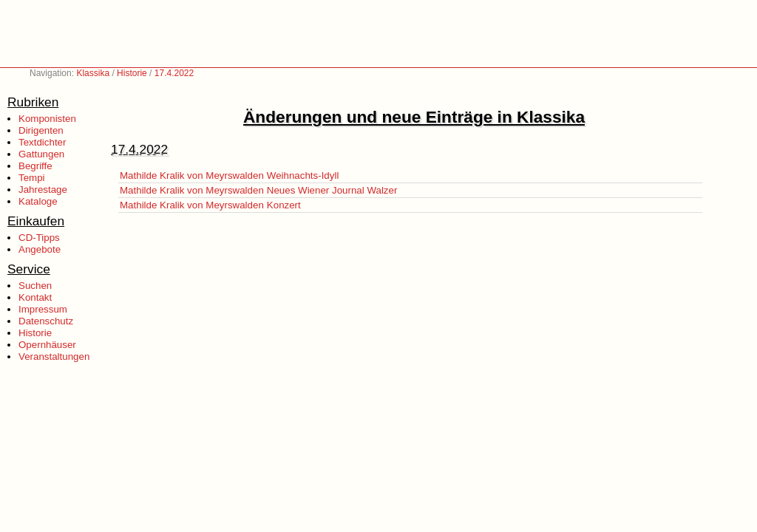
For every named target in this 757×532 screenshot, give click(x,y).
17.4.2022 (174, 73)
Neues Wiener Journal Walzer (332, 190)
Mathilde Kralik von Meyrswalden (192, 175)
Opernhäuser (47, 345)
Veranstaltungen (54, 357)
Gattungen (41, 154)
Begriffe (35, 166)
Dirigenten (41, 130)
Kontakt (35, 297)
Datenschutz (46, 321)
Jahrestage (43, 190)
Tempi (32, 178)
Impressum (43, 309)
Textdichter (42, 142)
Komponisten (47, 119)
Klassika (93, 73)
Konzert (284, 205)
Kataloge (38, 201)
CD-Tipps (39, 238)
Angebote (40, 249)
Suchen (35, 286)
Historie (132, 73)
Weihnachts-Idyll (303, 175)
